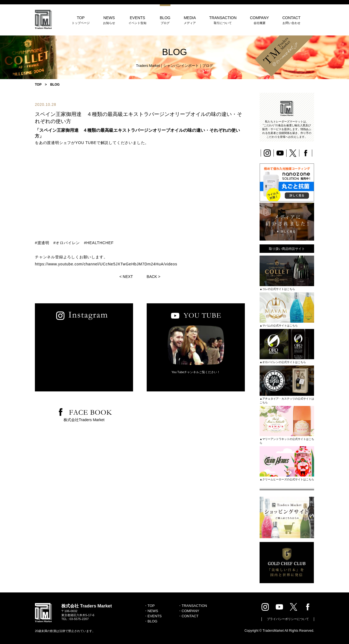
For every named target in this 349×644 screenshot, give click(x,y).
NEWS (109, 20)
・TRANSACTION (192, 606)
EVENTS (137, 20)
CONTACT (291, 20)
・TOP (149, 606)
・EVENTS (153, 616)
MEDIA (190, 20)
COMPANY (260, 20)
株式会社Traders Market (84, 420)
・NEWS (151, 611)
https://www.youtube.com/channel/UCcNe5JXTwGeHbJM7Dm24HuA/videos (106, 264)
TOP (81, 20)
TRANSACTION (223, 20)
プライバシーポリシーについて (288, 619)
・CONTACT (188, 616)
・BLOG (151, 621)
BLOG (165, 20)
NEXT (128, 277)
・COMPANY (189, 611)
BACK (152, 277)
